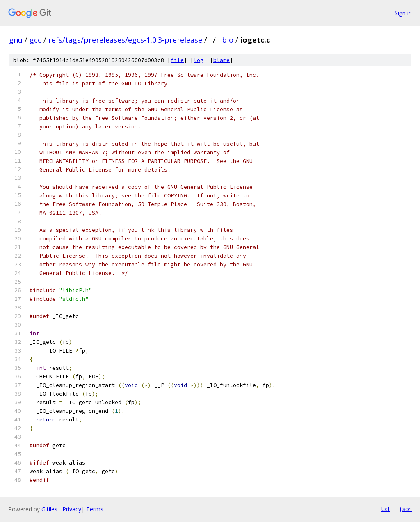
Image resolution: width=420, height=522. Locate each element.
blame (221, 60)
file (177, 60)
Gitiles (49, 509)
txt (386, 509)
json (405, 509)
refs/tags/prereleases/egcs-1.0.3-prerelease (125, 40)
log (199, 60)
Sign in (403, 13)
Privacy (72, 509)
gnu (16, 40)
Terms (95, 509)
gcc (35, 40)
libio (226, 40)
